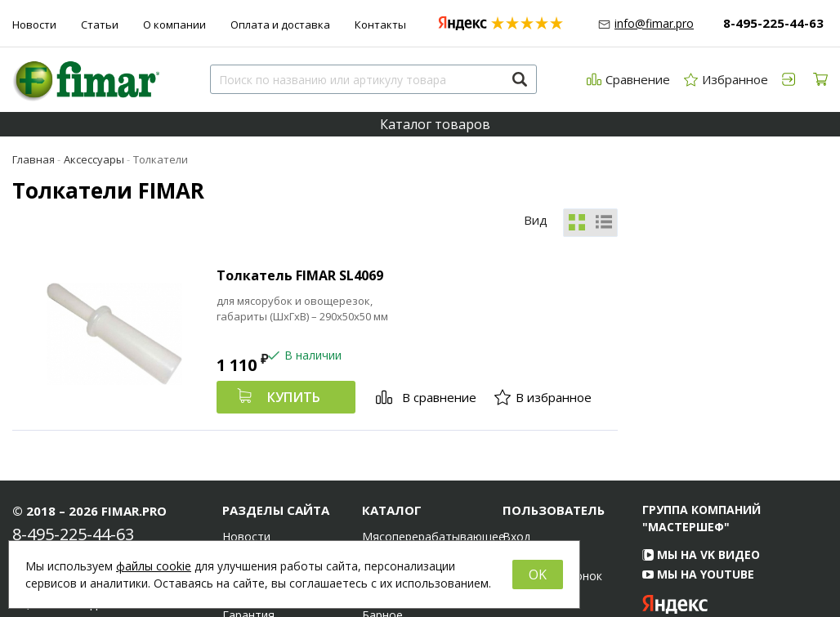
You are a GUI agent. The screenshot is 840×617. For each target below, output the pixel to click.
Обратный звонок (552, 489)
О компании (174, 25)
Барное (382, 528)
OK (538, 575)
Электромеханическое (420, 489)
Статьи (100, 25)
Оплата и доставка (280, 25)
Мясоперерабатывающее (420, 449)
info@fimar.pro (654, 23)
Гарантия (248, 528)
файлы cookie (154, 566)
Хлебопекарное (405, 469)
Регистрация (538, 469)
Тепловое (389, 508)
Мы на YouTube (698, 487)
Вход (516, 449)
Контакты (380, 25)
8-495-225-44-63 (773, 23)
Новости (34, 25)
